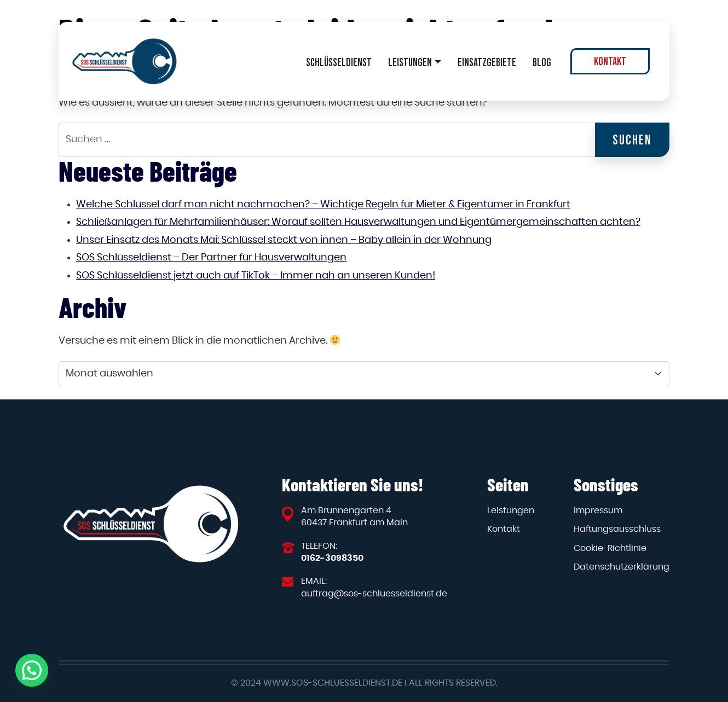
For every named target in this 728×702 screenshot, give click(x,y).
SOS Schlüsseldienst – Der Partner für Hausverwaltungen (211, 258)
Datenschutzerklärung (622, 567)
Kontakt (610, 61)
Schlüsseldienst (339, 62)
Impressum (598, 510)
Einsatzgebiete (487, 62)
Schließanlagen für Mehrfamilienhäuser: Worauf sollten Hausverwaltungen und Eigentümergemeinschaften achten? (358, 222)
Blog (542, 62)
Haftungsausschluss (617, 529)
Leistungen (410, 62)
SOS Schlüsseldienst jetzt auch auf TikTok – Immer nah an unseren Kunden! (256, 276)
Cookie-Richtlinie (610, 548)
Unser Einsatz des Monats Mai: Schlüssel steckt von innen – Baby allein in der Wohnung (284, 240)
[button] (32, 670)
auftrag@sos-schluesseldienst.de (374, 594)
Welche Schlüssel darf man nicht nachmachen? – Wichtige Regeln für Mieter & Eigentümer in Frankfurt (323, 205)
